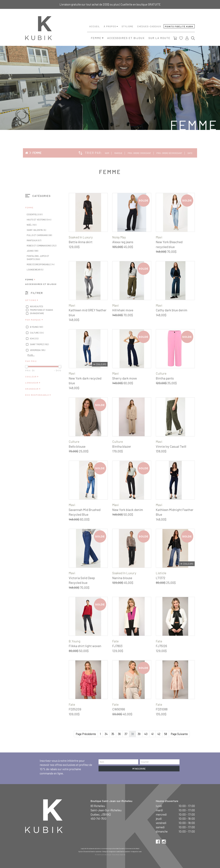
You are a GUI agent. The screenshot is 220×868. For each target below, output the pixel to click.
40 (146, 734)
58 (166, 734)
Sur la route (159, 38)
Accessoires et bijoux (126, 38)
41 (152, 734)
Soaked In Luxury (81, 237)
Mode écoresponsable (41, 264)
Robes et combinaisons (42, 246)
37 (126, 734)
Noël (32, 225)
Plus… (31, 355)
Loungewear (35, 270)
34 (106, 734)
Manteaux (34, 240)
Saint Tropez (37, 345)
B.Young (34, 327)
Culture (34, 333)
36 (119, 734)
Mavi (159, 237)
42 (159, 734)
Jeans (32, 251)
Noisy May (119, 237)
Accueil (95, 26)
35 (113, 734)
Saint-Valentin (36, 230)
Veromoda (35, 350)
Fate (115, 641)
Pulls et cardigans (39, 235)
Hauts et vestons (39, 220)
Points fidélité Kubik (179, 26)
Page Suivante (179, 734)
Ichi (32, 339)
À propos (110, 26)
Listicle (161, 573)
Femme (96, 38)
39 (139, 734)
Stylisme (127, 26)
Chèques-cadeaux (149, 26)
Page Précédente (86, 734)
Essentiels (35, 214)
